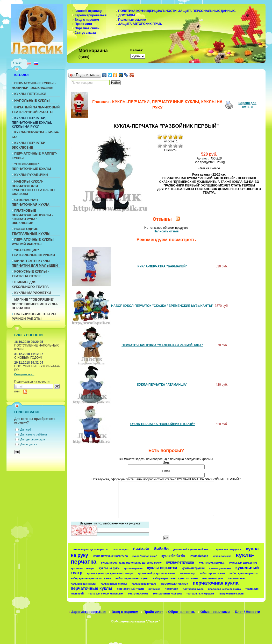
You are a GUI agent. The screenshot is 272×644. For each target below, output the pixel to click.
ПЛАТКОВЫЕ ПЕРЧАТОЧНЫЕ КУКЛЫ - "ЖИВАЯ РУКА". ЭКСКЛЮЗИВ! (32, 217)
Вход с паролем (87, 20)
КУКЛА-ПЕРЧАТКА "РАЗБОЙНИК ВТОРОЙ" (162, 424)
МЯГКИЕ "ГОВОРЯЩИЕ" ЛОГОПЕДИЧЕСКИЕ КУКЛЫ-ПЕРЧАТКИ (35, 304)
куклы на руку (109, 568)
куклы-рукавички (220, 568)
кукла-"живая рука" (145, 556)
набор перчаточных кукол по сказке (176, 578)
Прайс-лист (83, 24)
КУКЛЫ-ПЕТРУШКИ (30, 94)
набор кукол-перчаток (244, 573)
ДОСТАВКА (127, 15)
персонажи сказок (174, 583)
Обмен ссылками (215, 612)
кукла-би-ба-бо (173, 556)
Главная (100, 102)
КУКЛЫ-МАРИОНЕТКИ (33, 293)
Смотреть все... (24, 374)
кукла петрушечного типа (110, 556)
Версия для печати (248, 105)
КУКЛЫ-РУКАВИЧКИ (31, 175)
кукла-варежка (222, 556)
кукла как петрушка (228, 549)
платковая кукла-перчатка (224, 589)
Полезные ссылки (132, 20)
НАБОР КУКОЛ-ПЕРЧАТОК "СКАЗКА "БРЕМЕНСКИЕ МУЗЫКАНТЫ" (162, 306)
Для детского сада (33, 439)
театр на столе (138, 593)
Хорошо (175, 146)
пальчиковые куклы (83, 584)
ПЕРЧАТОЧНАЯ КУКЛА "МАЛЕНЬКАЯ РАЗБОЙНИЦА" (162, 345)
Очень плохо (160, 146)
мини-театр (187, 573)
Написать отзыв (166, 231)
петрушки (171, 589)
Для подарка (29, 444)
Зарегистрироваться (91, 15)
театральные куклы (231, 594)
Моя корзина (93, 51)
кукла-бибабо (199, 556)
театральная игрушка (167, 593)
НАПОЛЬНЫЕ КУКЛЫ (32, 101)
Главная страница (89, 11)
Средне (170, 146)
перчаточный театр (130, 589)
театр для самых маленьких (106, 594)
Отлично (181, 146)
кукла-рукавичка (212, 563)
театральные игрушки (200, 594)
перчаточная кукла (216, 583)
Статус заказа (85, 33)
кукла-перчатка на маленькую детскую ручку (131, 563)
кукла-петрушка (180, 562)
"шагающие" (121, 549)
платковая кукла (193, 589)
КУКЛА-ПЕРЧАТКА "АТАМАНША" (162, 385)
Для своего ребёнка (34, 434)
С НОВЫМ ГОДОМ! (28, 358)
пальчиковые (236, 578)
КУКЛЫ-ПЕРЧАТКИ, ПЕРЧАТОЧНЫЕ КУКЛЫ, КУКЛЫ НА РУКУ (32, 122)
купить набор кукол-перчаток (157, 573)
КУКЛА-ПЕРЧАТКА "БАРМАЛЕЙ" (162, 266)
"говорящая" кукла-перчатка (91, 549)
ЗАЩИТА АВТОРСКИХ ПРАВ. (140, 24)
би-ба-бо (141, 549)
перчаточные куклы (92, 588)
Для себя (26, 430)
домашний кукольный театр (192, 549)
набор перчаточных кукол (132, 578)
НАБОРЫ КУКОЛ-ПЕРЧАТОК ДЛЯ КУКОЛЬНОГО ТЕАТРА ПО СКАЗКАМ (33, 188)
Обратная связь (87, 28)
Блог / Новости (248, 612)
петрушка (154, 589)
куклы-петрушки (193, 568)
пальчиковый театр (144, 584)
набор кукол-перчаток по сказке (91, 578)
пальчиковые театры (114, 584)
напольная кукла (213, 578)
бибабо (161, 549)
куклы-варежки (133, 568)
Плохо (165, 146)
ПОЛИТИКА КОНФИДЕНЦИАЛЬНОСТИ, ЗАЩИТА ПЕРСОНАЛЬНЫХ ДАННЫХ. (177, 11)
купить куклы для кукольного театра (110, 573)
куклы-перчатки (162, 568)
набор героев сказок (212, 573)
